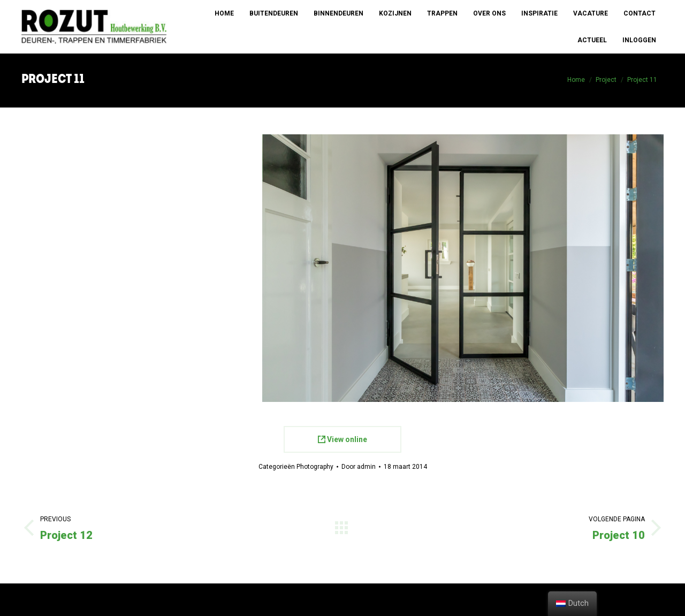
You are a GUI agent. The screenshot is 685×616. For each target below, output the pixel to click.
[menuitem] (224, 13)
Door (359, 467)
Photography (315, 467)
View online (342, 439)
